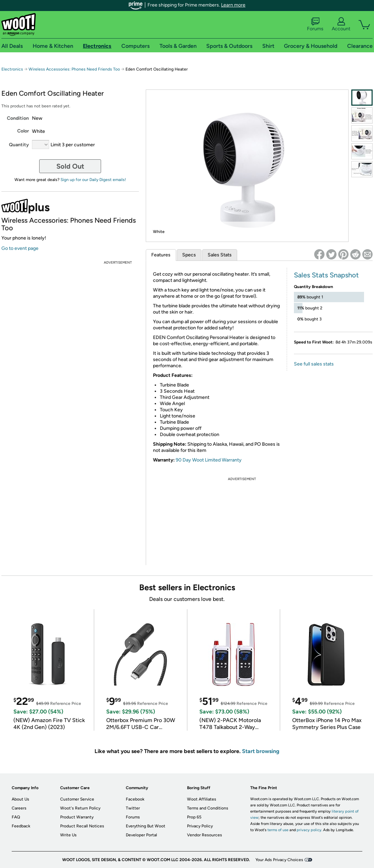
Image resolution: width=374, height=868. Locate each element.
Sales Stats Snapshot (326, 275)
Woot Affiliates (202, 799)
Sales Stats (220, 255)
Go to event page (20, 248)
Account (341, 24)
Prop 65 (194, 817)
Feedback (21, 826)
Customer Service (77, 799)
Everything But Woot (146, 826)
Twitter (133, 808)
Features (161, 255)
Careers (19, 808)
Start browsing (261, 751)
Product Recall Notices (82, 826)
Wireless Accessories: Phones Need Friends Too (74, 69)
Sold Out (70, 166)
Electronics (12, 69)
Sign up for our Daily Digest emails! (93, 180)
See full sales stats (314, 364)
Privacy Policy (200, 826)
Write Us (68, 835)
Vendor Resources (205, 835)
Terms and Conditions (208, 808)
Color (23, 131)
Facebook (135, 799)
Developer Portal (141, 835)
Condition (18, 118)
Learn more (233, 5)
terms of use (278, 830)
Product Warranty (77, 817)
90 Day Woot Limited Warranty (209, 460)
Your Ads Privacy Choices (279, 860)
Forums (315, 24)
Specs (189, 255)
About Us (20, 799)
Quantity (19, 145)
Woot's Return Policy (80, 808)
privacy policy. (309, 830)
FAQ (16, 817)
